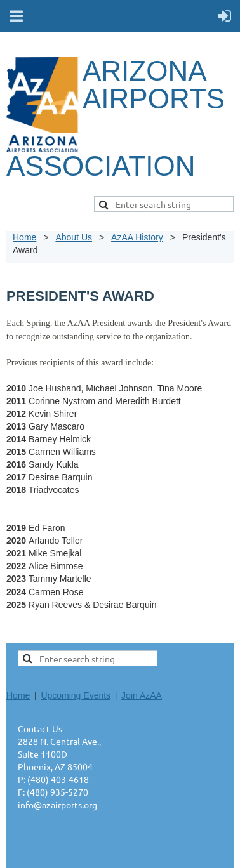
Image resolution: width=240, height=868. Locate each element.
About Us (74, 237)
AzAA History (137, 237)
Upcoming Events (76, 695)
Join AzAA (142, 695)
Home (24, 237)
